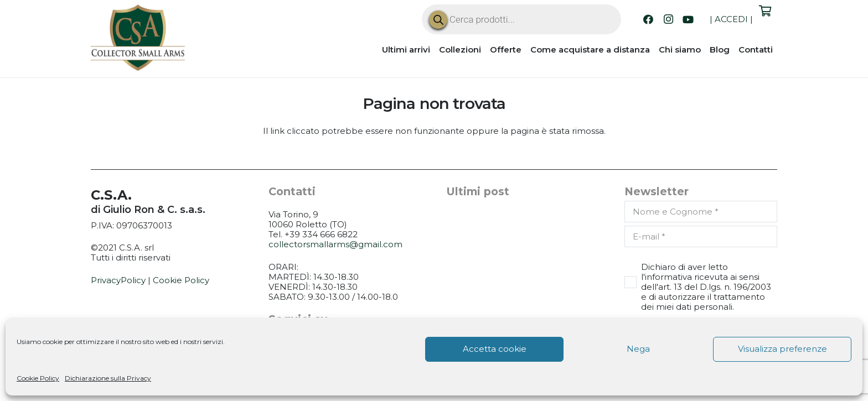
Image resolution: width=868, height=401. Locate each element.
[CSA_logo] (138, 38)
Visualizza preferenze (782, 349)
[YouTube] (688, 19)
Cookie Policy (38, 378)
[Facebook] (648, 19)
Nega (638, 349)
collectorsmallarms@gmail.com (335, 244)
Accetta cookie (495, 349)
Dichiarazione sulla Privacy (108, 378)
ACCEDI (731, 19)
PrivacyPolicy (118, 280)
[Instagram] (668, 19)
